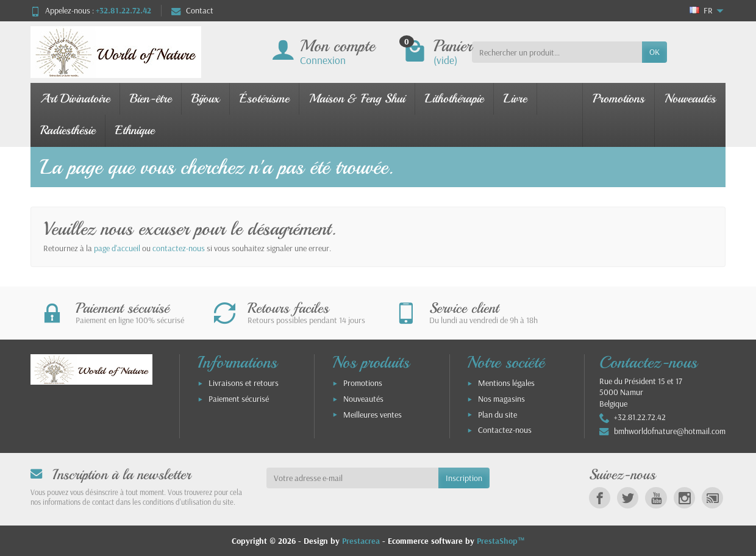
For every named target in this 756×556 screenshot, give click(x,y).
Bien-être (151, 98)
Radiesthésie (68, 130)
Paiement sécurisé (239, 399)
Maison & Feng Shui (357, 98)
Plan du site (497, 415)
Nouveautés (690, 98)
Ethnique (135, 130)
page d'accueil (117, 248)
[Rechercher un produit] (557, 52)
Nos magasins (501, 399)
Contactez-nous (505, 430)
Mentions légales (506, 383)
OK (654, 52)
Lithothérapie (454, 98)
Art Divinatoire (75, 98)
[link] (600, 498)
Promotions (619, 98)
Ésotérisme (264, 98)
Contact (192, 10)
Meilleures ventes (373, 415)
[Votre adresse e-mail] (353, 478)
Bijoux (205, 98)
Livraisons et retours (244, 383)
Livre (515, 98)
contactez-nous (179, 248)
